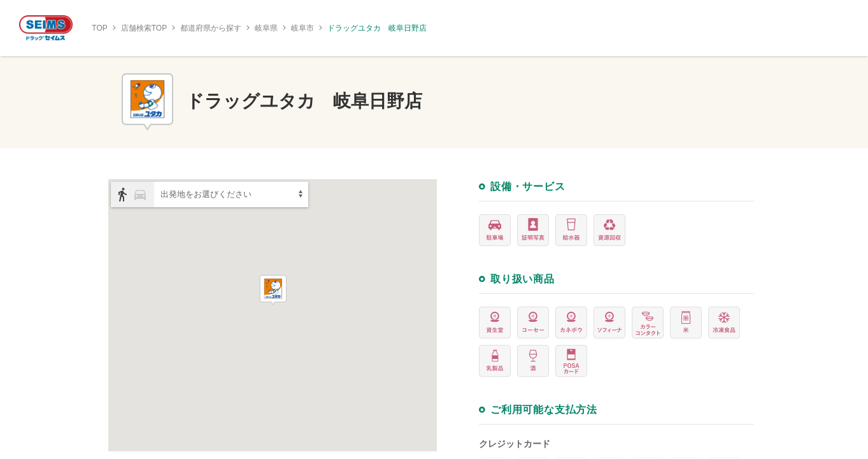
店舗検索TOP (144, 28)
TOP (99, 28)
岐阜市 (302, 28)
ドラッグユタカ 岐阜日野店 (377, 28)
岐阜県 (266, 28)
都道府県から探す (211, 28)
